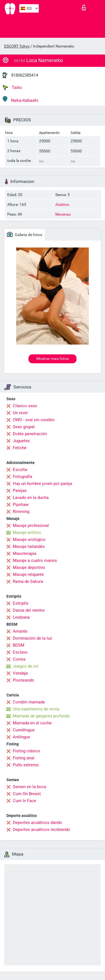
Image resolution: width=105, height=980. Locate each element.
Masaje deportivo (29, 567)
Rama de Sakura (28, 581)
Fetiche (20, 448)
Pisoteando (23, 680)
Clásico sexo (25, 406)
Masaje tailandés (29, 546)
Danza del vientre (29, 610)
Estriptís (21, 603)
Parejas (20, 491)
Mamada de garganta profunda (41, 716)
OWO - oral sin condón (34, 420)
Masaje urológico (29, 540)
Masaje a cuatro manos (35, 560)
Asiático (62, 204)
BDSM (19, 645)
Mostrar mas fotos (52, 359)
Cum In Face (24, 801)
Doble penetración (30, 434)
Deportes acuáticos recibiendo (41, 830)
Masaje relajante (28, 574)
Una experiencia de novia (36, 709)
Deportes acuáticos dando (37, 823)
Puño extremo (26, 765)
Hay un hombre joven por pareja (42, 484)
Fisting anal (24, 758)
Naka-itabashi (21, 99)
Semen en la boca (29, 787)
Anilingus (22, 737)
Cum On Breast (27, 794)
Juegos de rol (26, 666)
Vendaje (20, 673)
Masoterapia (25, 553)
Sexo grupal (24, 427)
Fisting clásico (27, 751)
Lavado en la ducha (31, 498)
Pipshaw (21, 505)
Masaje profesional (31, 526)
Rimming (21, 512)
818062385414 (25, 75)
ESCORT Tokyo (17, 46)
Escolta (20, 470)
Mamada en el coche (32, 723)
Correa (19, 659)
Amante (20, 631)
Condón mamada (29, 702)
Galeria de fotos (25, 234)
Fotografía (22, 477)
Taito (12, 88)
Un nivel (20, 413)
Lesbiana (21, 617)
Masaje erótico (27, 533)
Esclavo (20, 652)
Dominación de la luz (32, 638)
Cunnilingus (24, 730)
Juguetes (21, 441)
